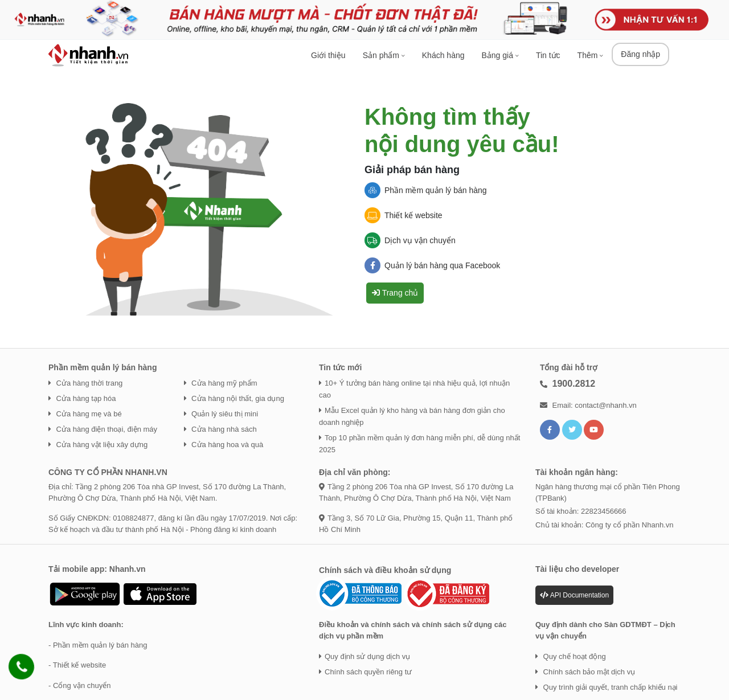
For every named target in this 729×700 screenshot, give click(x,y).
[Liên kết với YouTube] (594, 430)
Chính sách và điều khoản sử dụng (385, 570)
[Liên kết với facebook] (550, 430)
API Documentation (574, 595)
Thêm (591, 55)
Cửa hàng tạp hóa (82, 398)
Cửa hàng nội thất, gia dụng (234, 398)
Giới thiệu (328, 55)
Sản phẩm (384, 55)
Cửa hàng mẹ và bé (85, 414)
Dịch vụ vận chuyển (410, 240)
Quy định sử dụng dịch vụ (364, 656)
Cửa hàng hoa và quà (224, 445)
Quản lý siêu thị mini (221, 414)
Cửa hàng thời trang (85, 383)
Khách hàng (443, 55)
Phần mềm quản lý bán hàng (426, 190)
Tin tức (548, 55)
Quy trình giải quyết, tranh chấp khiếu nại (607, 687)
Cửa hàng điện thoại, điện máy (103, 429)
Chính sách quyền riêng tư (365, 672)
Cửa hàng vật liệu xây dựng (98, 445)
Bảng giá (500, 55)
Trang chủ (395, 293)
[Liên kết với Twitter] (572, 430)
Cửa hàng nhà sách (220, 429)
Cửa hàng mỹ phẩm (221, 383)
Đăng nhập (640, 54)
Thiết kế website (404, 215)
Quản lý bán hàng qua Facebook (432, 265)
